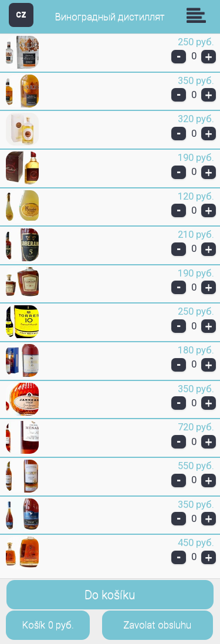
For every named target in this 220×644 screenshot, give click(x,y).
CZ (21, 14)
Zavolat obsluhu (157, 625)
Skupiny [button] (199, 15)
